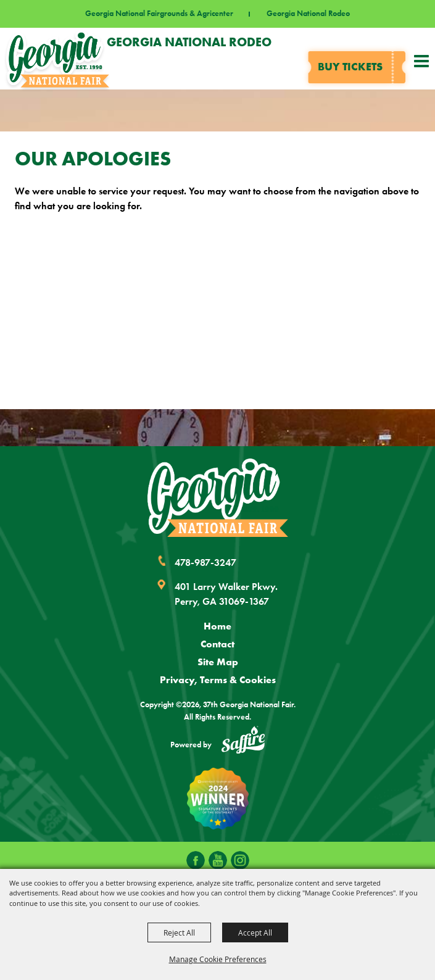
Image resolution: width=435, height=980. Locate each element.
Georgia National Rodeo (308, 14)
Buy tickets (350, 67)
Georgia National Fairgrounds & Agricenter (159, 14)
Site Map (218, 662)
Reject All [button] (179, 932)
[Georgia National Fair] (218, 498)
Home (217, 626)
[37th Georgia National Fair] (58, 58)
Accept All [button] (255, 932)
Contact (217, 644)
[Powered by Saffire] (243, 742)
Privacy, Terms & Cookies (218, 679)
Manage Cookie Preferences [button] (218, 959)
